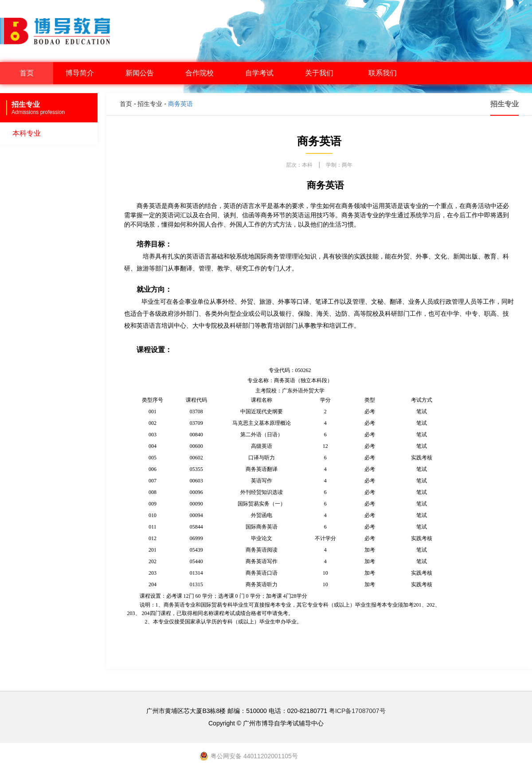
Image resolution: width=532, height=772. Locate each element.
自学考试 (263, 73)
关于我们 (323, 73)
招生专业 (150, 104)
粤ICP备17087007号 (357, 711)
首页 (27, 73)
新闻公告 (143, 73)
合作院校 (203, 73)
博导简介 (83, 73)
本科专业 (27, 133)
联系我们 (383, 73)
